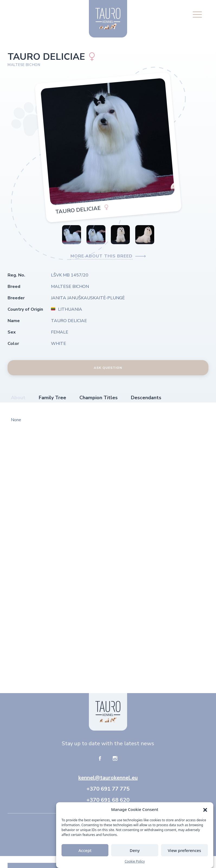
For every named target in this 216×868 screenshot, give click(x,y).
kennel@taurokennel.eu (108, 778)
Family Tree (52, 398)
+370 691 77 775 (108, 789)
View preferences (184, 855)
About (18, 398)
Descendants (146, 398)
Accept (85, 855)
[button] (205, 814)
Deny (135, 855)
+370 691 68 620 (108, 800)
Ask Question (108, 368)
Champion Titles (99, 398)
